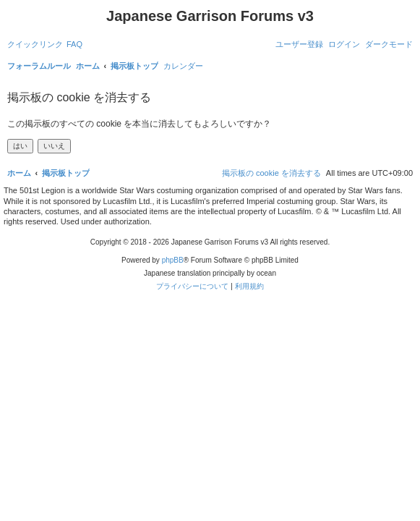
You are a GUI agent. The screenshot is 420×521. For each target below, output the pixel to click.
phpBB (173, 260)
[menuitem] (74, 44)
